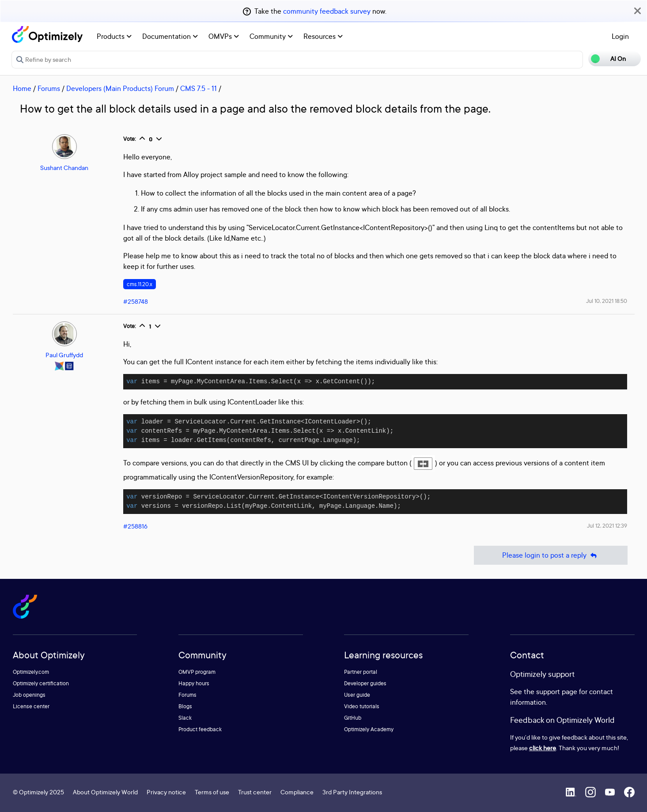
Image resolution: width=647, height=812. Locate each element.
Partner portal (361, 672)
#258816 (135, 526)
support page (557, 691)
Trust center (255, 792)
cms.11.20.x (140, 284)
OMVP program (197, 672)
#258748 (136, 301)
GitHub (353, 718)
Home (22, 88)
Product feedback (200, 729)
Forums (49, 88)
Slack (185, 718)
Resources (323, 36)
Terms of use (212, 792)
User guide (357, 695)
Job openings (29, 695)
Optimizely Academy (369, 729)
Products (114, 36)
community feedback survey (327, 11)
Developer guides (365, 683)
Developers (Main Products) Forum (120, 88)
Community (271, 36)
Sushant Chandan (64, 168)
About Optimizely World (105, 792)
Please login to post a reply (551, 555)
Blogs (185, 706)
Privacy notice (166, 792)
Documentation (170, 36)
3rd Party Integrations (352, 792)
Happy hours (194, 683)
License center (31, 706)
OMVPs (224, 36)
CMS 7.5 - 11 (199, 88)
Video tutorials (362, 706)
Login (620, 36)
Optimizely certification (41, 683)
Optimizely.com (31, 672)
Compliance (297, 792)
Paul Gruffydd (64, 355)
